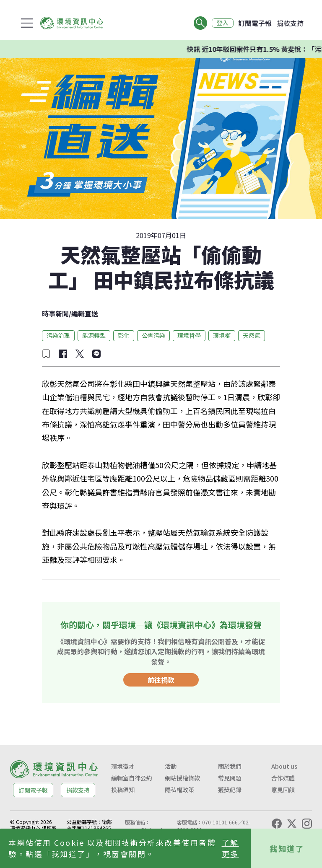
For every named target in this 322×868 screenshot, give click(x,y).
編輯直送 (85, 314)
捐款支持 (290, 23)
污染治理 (58, 335)
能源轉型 (94, 335)
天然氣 (252, 335)
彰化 (124, 335)
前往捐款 (161, 680)
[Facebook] (277, 824)
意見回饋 (283, 790)
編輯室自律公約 (132, 778)
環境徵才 (123, 766)
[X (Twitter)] (292, 824)
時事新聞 (55, 314)
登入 (222, 23)
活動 (171, 766)
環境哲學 (189, 335)
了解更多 (230, 848)
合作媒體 (283, 778)
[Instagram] (307, 824)
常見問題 (230, 778)
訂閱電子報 (255, 23)
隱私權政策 (179, 790)
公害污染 (153, 335)
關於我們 (230, 766)
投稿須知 (123, 790)
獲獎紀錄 (230, 790)
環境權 (222, 335)
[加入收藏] (46, 354)
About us (284, 766)
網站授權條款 (182, 778)
